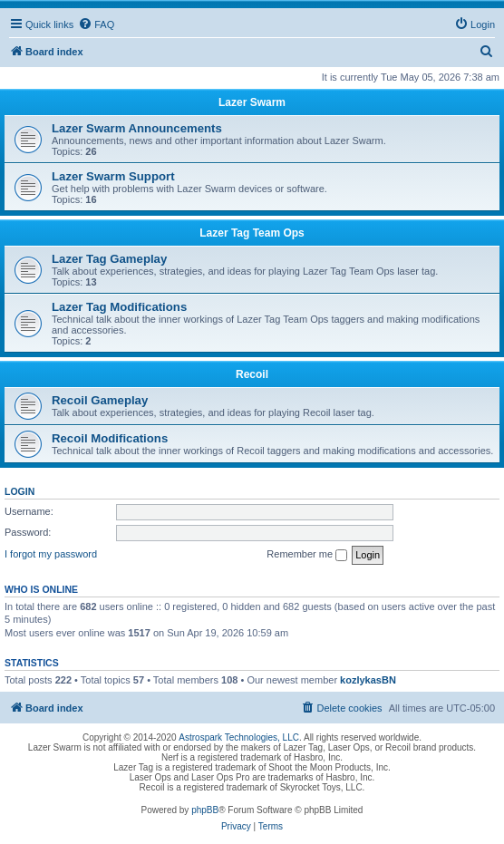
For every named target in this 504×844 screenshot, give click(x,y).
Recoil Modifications (110, 438)
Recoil (252, 374)
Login (19, 491)
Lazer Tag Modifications (119, 307)
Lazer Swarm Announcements (137, 128)
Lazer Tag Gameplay (109, 259)
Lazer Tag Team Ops (252, 233)
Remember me (307, 555)
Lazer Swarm (252, 102)
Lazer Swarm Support (113, 176)
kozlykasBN (368, 680)
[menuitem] (96, 24)
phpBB (205, 810)
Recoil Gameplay (100, 400)
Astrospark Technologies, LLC (239, 737)
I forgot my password (51, 554)
